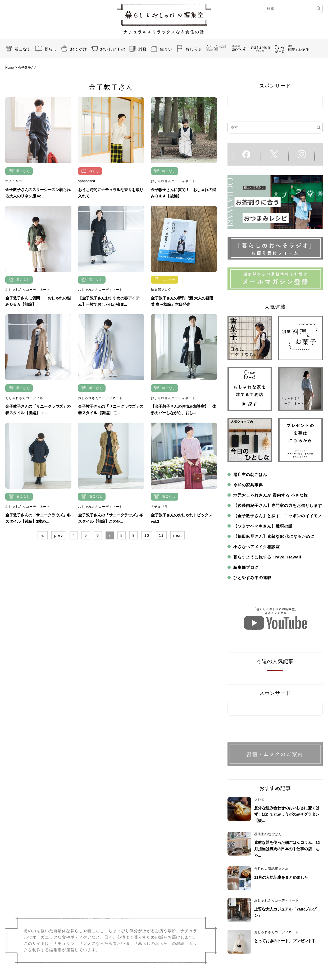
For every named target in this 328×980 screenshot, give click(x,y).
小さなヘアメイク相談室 (257, 547)
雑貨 (143, 49)
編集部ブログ (161, 290)
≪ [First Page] (43, 535)
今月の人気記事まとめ (271, 869)
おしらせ (194, 49)
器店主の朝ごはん (250, 475)
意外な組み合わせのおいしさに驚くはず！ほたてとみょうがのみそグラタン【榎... (287, 814)
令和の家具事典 (248, 485)
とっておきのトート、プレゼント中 (285, 941)
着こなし (23, 49)
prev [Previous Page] (59, 535)
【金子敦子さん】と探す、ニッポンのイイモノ (278, 516)
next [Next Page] (177, 535)
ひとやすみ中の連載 (252, 578)
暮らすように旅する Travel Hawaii (267, 557)
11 (161, 535)
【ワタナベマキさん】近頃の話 (263, 526)
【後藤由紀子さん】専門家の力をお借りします (278, 505)
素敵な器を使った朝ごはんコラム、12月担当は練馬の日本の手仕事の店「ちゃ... (287, 849)
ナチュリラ (14, 181)
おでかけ (79, 49)
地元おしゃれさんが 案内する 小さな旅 (271, 495)
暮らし (51, 49)
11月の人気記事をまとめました (281, 877)
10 (147, 535)
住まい (166, 49)
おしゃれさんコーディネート (173, 181)
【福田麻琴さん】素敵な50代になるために (274, 536)
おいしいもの (113, 49)
